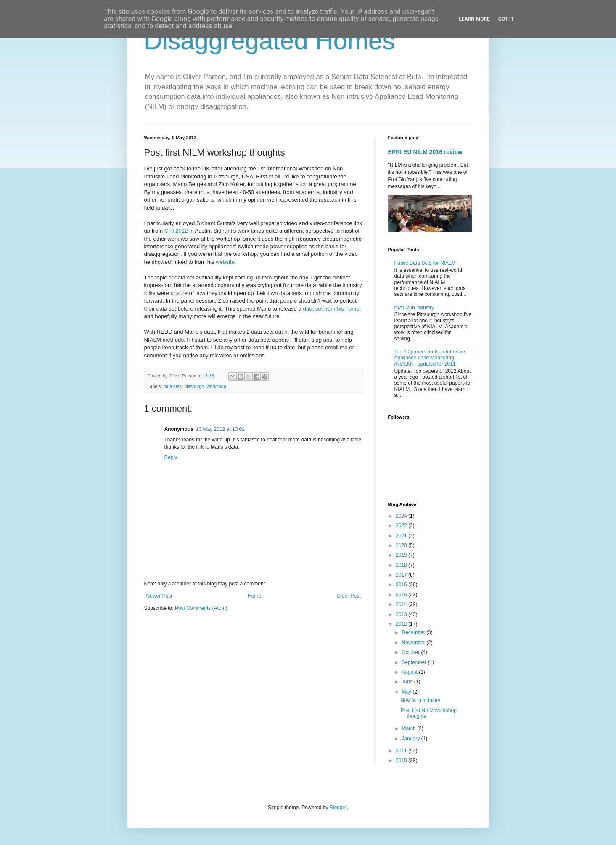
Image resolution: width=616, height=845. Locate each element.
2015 (402, 595)
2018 (402, 565)
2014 (402, 604)
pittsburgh (194, 386)
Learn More (474, 19)
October (411, 652)
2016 (402, 585)
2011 (402, 751)
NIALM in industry (414, 308)
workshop (217, 386)
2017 (402, 575)
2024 (402, 516)
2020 (402, 545)
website (225, 262)
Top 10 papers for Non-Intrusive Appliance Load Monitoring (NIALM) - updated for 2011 (430, 358)
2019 (402, 555)
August (410, 672)
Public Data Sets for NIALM (425, 263)
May (407, 692)
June (408, 682)
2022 (402, 526)
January (411, 739)
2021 (402, 536)
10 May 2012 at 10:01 (220, 429)
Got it (506, 19)
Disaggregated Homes (270, 41)
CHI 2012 (176, 231)
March (409, 728)
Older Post (349, 596)
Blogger (338, 808)
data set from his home (331, 309)
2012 (402, 624)
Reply (171, 457)
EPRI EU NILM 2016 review (425, 152)
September (415, 662)
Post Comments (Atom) (201, 608)
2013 (402, 614)
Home (254, 596)
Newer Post (159, 596)
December (414, 632)
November (414, 643)
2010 (402, 760)
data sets (172, 386)
